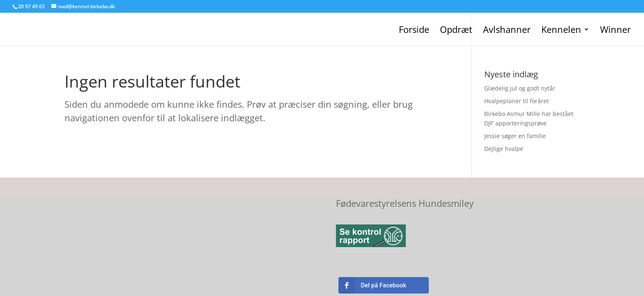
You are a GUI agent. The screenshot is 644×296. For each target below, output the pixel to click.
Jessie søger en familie (515, 136)
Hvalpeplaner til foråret (516, 101)
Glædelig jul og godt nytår (520, 88)
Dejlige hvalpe (504, 149)
